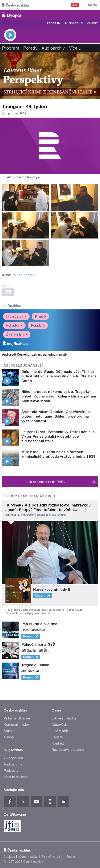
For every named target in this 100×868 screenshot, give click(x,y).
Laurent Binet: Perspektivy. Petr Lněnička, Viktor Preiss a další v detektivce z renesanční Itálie (59, 436)
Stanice (10, 731)
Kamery (92, 23)
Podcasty (11, 771)
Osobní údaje (28, 857)
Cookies (9, 857)
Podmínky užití (52, 857)
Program (54, 23)
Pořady (30, 48)
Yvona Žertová (24, 275)
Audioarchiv (74, 23)
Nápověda (60, 725)
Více (75, 48)
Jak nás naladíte (64, 718)
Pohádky (14, 325)
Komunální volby (17, 725)
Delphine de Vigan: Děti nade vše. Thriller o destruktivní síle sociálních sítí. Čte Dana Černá (59, 376)
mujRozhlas (11, 306)
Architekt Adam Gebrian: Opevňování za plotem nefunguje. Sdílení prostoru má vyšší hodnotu (57, 416)
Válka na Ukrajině (17, 718)
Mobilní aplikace (16, 777)
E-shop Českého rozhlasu (29, 496)
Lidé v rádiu (61, 731)
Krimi (40, 316)
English (71, 857)
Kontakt (58, 743)
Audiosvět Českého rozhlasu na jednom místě (34, 355)
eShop (9, 737)
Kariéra (57, 737)
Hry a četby (16, 316)
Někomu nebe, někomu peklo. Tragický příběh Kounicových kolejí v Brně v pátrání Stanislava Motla (59, 396)
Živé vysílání (17, 334)
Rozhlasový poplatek (68, 750)
